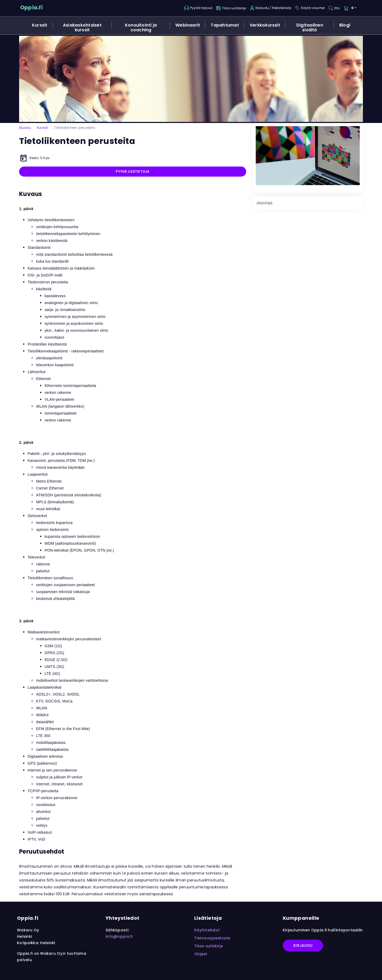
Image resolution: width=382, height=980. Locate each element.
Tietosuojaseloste (212, 938)
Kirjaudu (303, 945)
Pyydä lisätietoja (133, 171)
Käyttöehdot (207, 930)
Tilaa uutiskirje (209, 946)
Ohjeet (201, 954)
